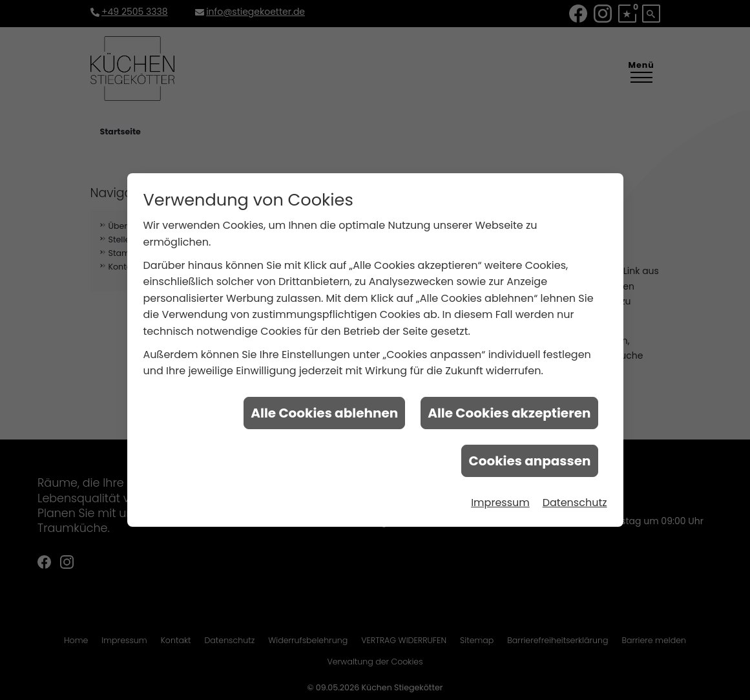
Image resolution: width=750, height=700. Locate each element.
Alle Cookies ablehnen (324, 411)
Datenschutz (575, 501)
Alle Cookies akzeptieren (509, 411)
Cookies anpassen (529, 459)
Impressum (500, 501)
